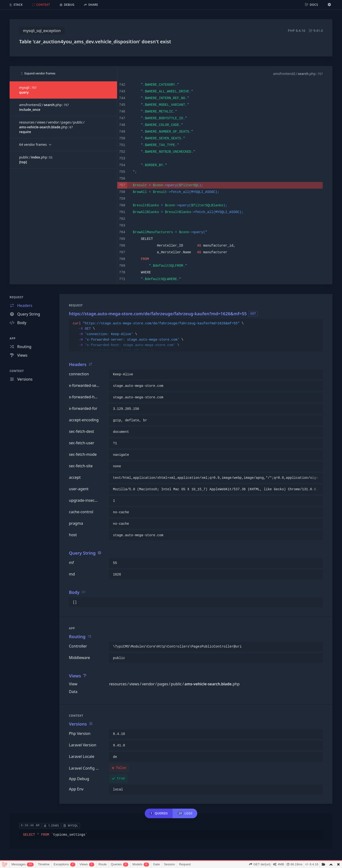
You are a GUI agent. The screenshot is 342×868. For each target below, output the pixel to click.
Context (17, 371)
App (13, 338)
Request (17, 297)
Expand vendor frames (38, 73)
